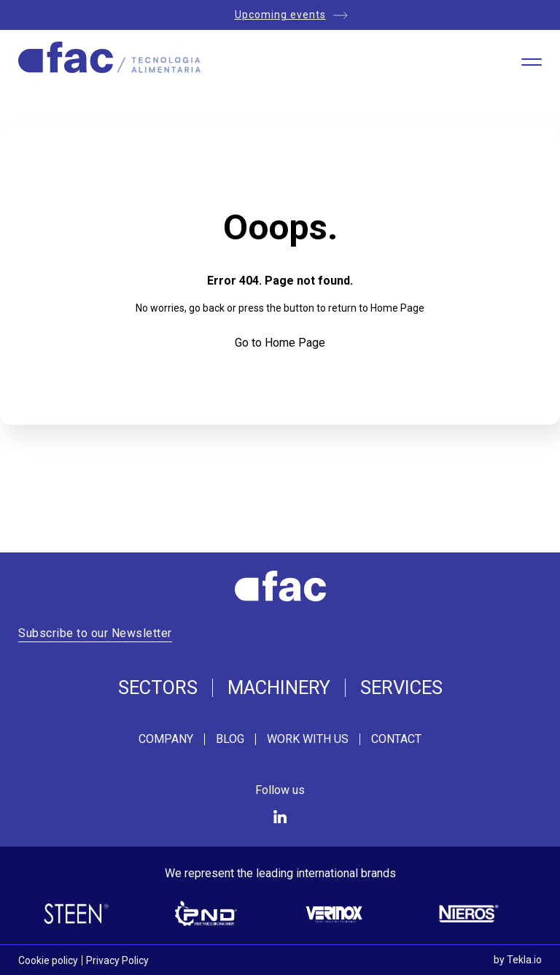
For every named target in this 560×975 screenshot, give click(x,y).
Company (166, 739)
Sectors (158, 688)
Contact (396, 739)
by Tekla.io (518, 960)
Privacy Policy (117, 960)
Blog (230, 739)
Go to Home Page (280, 343)
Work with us (308, 739)
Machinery (279, 688)
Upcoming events (280, 15)
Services (401, 688)
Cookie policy (48, 960)
